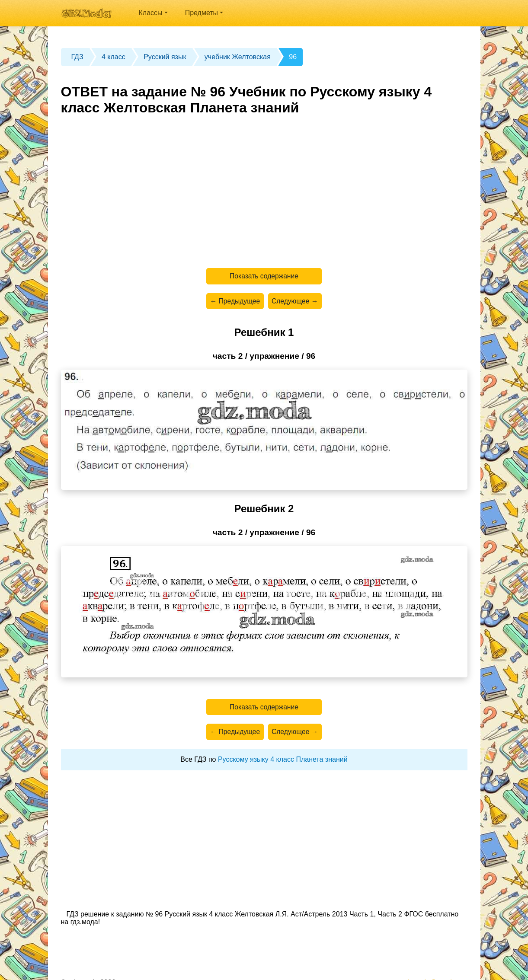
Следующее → (296, 302)
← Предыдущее (234, 302)
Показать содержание (264, 276)
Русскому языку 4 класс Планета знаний (283, 763)
